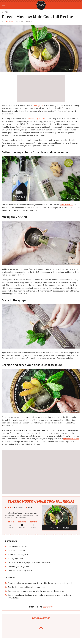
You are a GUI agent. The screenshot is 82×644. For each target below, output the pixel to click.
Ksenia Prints (8, 22)
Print (29, 507)
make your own (66, 205)
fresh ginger (38, 105)
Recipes (5, 12)
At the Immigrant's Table (37, 118)
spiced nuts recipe (71, 439)
